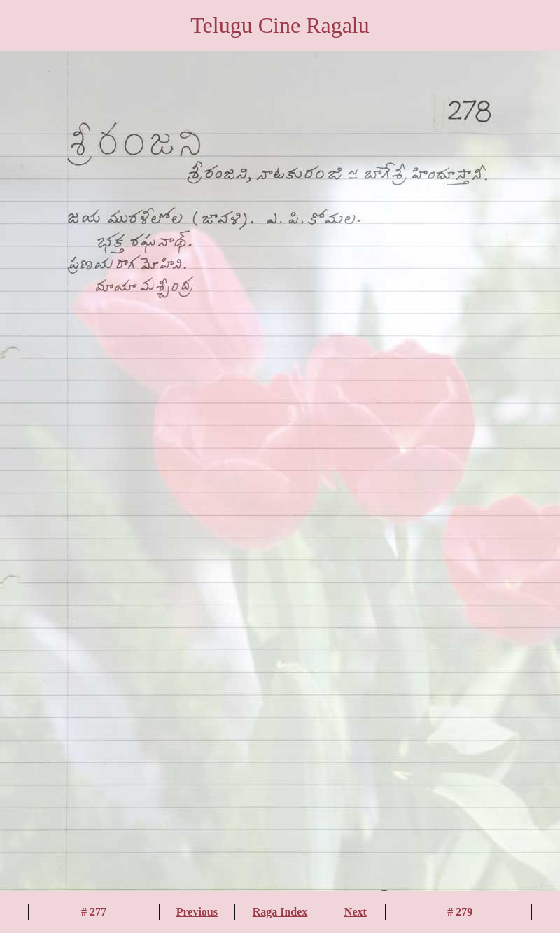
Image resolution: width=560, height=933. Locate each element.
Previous (197, 912)
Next (356, 912)
